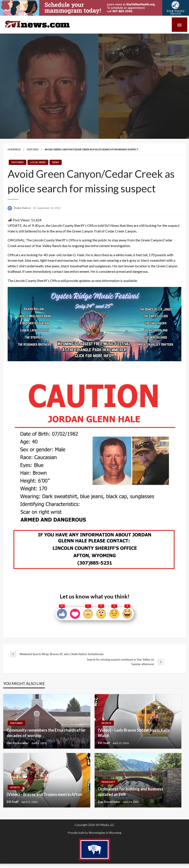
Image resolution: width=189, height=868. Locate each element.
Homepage (14, 149)
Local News (38, 162)
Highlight (108, 782)
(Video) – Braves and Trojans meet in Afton (44, 794)
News (56, 162)
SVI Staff (104, 743)
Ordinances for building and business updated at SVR (131, 792)
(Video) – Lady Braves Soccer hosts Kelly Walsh (134, 733)
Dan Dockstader (18, 743)
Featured (33, 149)
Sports (106, 723)
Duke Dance (23, 208)
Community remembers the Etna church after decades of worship (46, 733)
